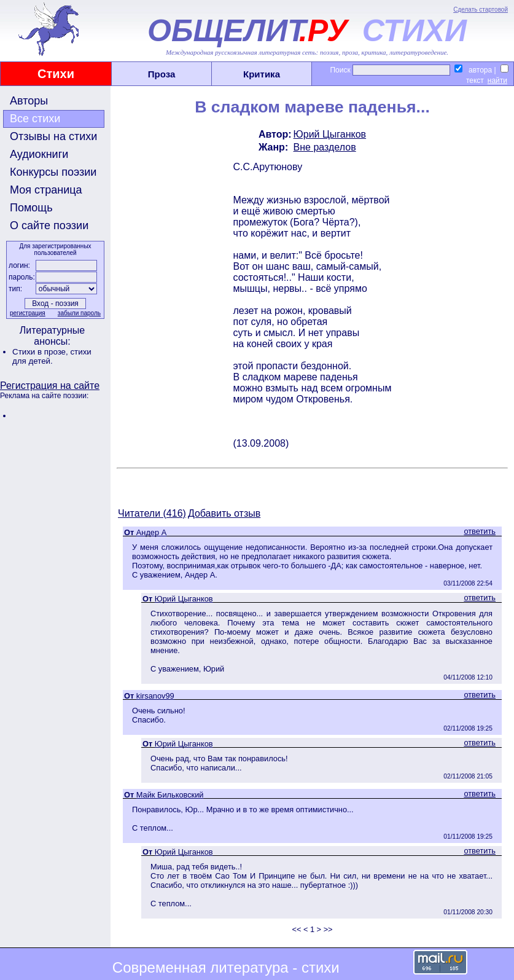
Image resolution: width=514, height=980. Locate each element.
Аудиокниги (39, 154)
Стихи (56, 74)
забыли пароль (79, 313)
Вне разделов (325, 147)
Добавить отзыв (224, 513)
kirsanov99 (155, 696)
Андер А (151, 532)
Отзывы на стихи (53, 136)
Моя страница (46, 190)
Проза (162, 74)
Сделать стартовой (481, 10)
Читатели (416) (152, 513)
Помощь (31, 208)
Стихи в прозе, (41, 352)
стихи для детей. (52, 356)
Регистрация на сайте (50, 386)
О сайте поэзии (49, 225)
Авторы (29, 101)
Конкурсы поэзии (53, 172)
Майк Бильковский (170, 795)
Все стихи (35, 119)
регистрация (28, 313)
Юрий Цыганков (330, 134)
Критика (262, 74)
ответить (480, 531)
